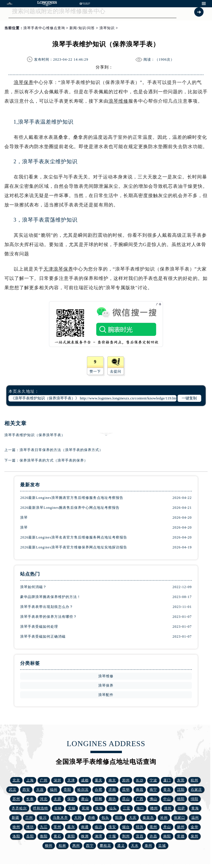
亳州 (153, 827)
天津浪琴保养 (58, 269)
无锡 (72, 808)
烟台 (126, 827)
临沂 (99, 827)
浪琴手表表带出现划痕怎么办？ (47, 607)
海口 (140, 808)
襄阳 (71, 836)
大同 (78, 818)
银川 (43, 818)
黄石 (57, 836)
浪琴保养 (24, 82)
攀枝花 (105, 846)
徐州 (16, 827)
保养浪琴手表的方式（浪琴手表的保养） (54, 460)
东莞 (181, 780)
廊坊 (112, 799)
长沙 (140, 780)
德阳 (181, 799)
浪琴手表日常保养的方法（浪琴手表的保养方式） (61, 450)
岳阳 (30, 836)
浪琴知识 (107, 28)
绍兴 (140, 827)
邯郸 (99, 799)
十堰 (112, 836)
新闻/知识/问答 (82, 28)
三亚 (127, 808)
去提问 (116, 371)
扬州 (181, 827)
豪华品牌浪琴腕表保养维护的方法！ (50, 597)
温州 (195, 818)
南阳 (167, 836)
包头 (105, 818)
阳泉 (119, 818)
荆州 (126, 836)
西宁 (90, 846)
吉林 (58, 808)
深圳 (57, 780)
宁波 (153, 780)
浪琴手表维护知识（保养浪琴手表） (35, 435)
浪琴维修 (118, 101)
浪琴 (24, 518)
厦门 (167, 780)
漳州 (168, 808)
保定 (71, 799)
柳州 (49, 846)
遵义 (121, 846)
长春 (30, 799)
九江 (44, 827)
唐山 (85, 799)
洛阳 (16, 836)
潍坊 (30, 827)
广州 (44, 780)
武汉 (13, 790)
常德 (181, 836)
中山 (167, 799)
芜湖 (85, 808)
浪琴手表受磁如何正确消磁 (43, 636)
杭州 (195, 780)
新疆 (15, 818)
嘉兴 (71, 827)
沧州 (164, 818)
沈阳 (181, 790)
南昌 (140, 790)
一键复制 (189, 398)
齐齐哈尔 (19, 808)
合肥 (99, 790)
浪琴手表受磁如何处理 (39, 627)
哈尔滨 (83, 790)
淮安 (112, 827)
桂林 (62, 846)
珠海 (99, 808)
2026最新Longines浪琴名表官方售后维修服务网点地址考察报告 (74, 537)
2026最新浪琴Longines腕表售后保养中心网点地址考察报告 (70, 508)
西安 (26, 790)
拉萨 (181, 808)
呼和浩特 (41, 808)
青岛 (167, 790)
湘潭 (99, 836)
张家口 (179, 818)
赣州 (154, 808)
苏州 (16, 799)
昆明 (126, 790)
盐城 (162, 846)
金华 (195, 827)
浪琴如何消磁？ (33, 587)
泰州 (148, 846)
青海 (195, 808)
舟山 (167, 827)
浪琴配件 (106, 695)
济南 (112, 790)
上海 (30, 780)
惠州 (76, 846)
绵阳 (195, 799)
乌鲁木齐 (60, 818)
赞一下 (95, 371)
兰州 (29, 818)
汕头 (113, 808)
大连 (40, 790)
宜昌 (140, 836)
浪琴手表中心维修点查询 (44, 28)
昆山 (126, 799)
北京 (16, 780)
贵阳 (67, 790)
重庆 (99, 780)
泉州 (195, 836)
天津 (71, 780)
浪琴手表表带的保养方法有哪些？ (49, 617)
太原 (57, 799)
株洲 (85, 836)
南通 (85, 827)
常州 (57, 827)
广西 (140, 799)
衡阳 (44, 836)
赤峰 (92, 818)
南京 (112, 780)
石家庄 (196, 790)
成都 (85, 780)
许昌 (153, 836)
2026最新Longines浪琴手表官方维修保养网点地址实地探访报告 (74, 547)
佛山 (153, 799)
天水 (135, 846)
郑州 (126, 780)
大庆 (133, 818)
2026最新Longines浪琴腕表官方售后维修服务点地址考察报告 (72, 498)
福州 (54, 790)
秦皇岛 (148, 818)
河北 (44, 799)
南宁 (153, 790)
